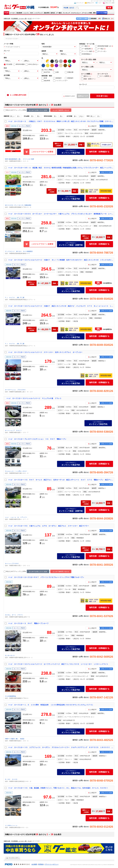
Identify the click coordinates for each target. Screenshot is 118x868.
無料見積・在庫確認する (99, 152)
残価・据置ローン (88, 79)
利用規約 (41, 864)
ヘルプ (100, 3)
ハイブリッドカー (60, 81)
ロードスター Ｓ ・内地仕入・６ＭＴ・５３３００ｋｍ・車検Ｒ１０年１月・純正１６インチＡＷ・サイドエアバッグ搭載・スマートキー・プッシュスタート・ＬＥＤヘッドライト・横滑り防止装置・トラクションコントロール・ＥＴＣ (64, 121)
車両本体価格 (19, 64)
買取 (94, 13)
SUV (32, 13)
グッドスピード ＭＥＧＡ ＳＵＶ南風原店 (19, 251)
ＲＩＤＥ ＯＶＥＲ (11, 779)
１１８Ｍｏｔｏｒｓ (11, 825)
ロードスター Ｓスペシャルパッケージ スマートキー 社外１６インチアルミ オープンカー (48, 352)
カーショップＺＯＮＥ (12, 563)
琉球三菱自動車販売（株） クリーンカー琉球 (19, 159)
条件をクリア (83, 96)
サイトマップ (80, 3)
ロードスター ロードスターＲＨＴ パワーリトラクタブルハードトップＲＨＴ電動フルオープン (49, 577)
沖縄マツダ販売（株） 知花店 (15, 739)
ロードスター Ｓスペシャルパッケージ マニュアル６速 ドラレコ (37, 398)
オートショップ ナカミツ (13, 430)
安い (33, 116)
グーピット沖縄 (87, 13)
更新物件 (69, 78)
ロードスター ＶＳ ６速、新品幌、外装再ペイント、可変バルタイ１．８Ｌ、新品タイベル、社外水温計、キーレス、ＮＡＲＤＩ (61, 788)
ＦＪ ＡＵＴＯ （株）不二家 (15, 298)
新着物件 (57, 78)
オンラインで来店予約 (71, 152)
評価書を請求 (106, 145)
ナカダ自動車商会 (10, 696)
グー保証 (99, 49)
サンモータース (10, 655)
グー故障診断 (85, 49)
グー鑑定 (59, 13)
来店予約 (46, 72)
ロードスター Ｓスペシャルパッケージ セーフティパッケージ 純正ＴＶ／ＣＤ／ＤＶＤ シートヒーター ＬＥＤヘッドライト (61, 664)
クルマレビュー (76, 13)
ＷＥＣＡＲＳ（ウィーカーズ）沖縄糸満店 (18, 205)
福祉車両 (47, 13)
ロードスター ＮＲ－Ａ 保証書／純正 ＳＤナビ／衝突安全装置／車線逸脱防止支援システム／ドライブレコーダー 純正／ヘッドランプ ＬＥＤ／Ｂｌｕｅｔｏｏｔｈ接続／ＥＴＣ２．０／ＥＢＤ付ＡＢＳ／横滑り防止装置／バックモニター (64, 168)
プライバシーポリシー (52, 864)
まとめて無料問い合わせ (61, 110)
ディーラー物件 (86, 51)
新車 (44, 78)
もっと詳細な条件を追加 (18, 95)
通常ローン (86, 76)
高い (39, 116)
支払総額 (8, 64)
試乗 (56, 72)
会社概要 (34, 864)
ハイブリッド (38, 13)
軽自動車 (19, 13)
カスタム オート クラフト (14, 615)
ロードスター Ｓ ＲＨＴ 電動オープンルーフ (31, 623)
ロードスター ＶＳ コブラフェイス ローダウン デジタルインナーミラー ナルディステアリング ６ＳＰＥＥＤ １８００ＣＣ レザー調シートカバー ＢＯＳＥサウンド (64, 747)
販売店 (72, 8)
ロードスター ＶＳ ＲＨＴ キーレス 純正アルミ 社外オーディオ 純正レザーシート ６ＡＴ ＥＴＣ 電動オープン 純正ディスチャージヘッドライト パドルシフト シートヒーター (64, 480)
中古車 (6, 13)
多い (75, 116)
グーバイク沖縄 (102, 13)
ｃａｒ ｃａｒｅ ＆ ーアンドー (16, 517)
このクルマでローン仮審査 (42, 152)
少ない (82, 116)
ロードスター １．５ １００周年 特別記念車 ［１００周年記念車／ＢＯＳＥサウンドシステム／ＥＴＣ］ (54, 705)
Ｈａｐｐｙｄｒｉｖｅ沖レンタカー (16, 471)
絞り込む (102, 96)
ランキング (66, 13)
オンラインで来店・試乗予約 (71, 244)
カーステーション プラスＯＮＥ (15, 390)
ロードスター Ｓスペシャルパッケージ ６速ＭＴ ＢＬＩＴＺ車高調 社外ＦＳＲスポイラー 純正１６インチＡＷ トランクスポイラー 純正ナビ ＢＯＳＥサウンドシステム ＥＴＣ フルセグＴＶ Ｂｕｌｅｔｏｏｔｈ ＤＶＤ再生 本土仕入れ (64, 260)
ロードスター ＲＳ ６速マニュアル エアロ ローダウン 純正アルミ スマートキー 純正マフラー (52, 526)
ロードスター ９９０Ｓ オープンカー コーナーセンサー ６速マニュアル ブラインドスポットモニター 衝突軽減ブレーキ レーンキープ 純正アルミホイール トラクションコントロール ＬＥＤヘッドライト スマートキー (64, 214)
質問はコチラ (91, 3)
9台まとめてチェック (12, 110)
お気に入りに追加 (110, 3)
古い (19, 116)
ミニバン (26, 13)
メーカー (13, 13)
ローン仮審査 (103, 76)
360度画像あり (86, 54)
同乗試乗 (69, 72)
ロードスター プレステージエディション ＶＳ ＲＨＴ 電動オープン (40, 439)
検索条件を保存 (70, 96)
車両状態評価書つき (103, 46)
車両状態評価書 (106, 191)
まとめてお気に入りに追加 (38, 110)
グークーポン (101, 51)
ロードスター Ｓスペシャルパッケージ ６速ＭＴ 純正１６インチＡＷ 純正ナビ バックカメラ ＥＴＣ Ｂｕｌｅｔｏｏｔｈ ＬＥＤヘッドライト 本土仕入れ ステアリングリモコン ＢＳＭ (64, 306)
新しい (13, 116)
